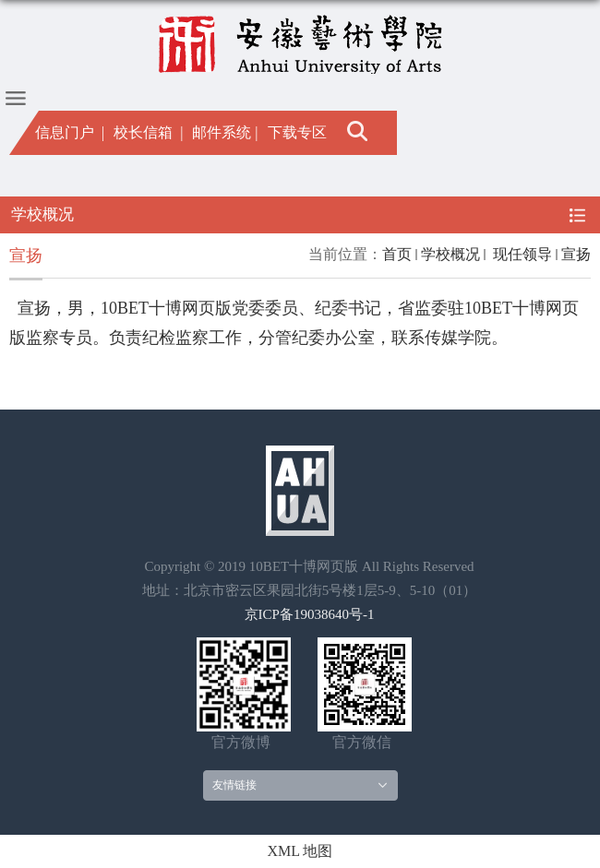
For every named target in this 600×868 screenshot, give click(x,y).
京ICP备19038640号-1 (310, 614)
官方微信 (362, 742)
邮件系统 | (225, 132)
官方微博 (241, 742)
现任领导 (521, 254)
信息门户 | (70, 132)
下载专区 (297, 132)
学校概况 (450, 254)
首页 (397, 254)
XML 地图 (300, 851)
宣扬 (576, 254)
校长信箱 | (148, 132)
